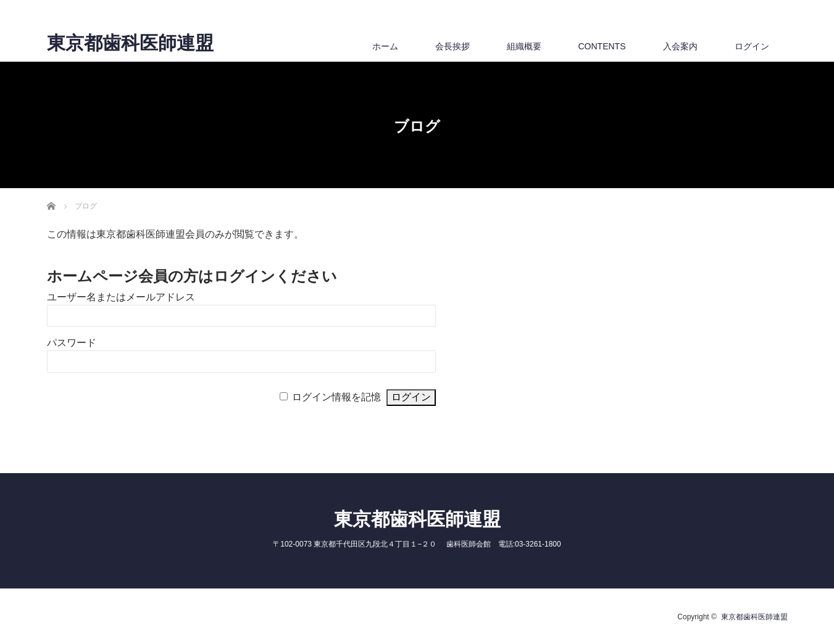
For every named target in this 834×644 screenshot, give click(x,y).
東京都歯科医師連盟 (130, 43)
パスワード (72, 343)
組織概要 (524, 46)
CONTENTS (602, 46)
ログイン (752, 46)
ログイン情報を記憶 (336, 397)
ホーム (385, 46)
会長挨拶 (452, 46)
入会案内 (680, 46)
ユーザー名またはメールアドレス (121, 297)
